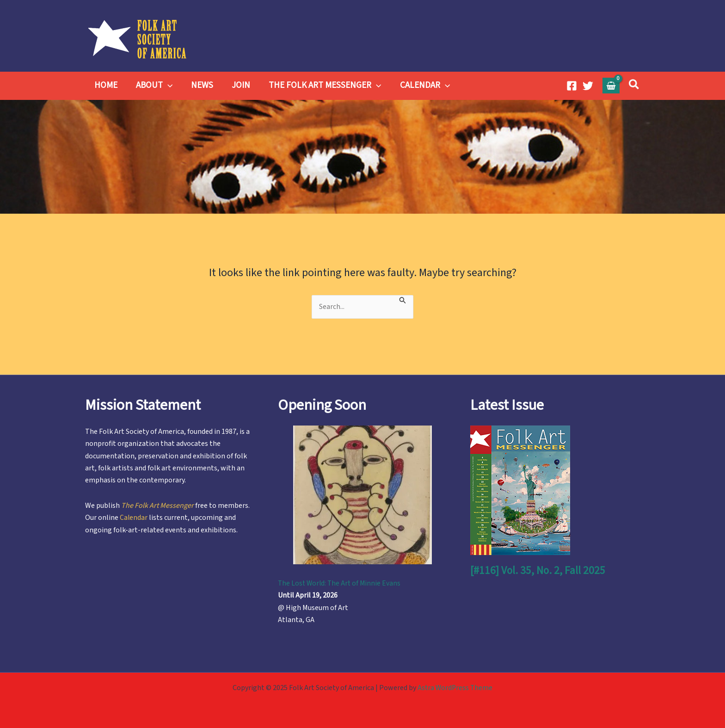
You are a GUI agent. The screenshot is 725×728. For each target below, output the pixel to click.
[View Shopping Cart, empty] (611, 85)
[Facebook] (572, 86)
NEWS (200, 85)
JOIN (238, 85)
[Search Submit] (406, 299)
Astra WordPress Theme (455, 688)
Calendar (134, 518)
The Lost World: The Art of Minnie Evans (341, 583)
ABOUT (153, 86)
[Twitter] (588, 86)
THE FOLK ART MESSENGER (321, 86)
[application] (166, 86)
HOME (105, 85)
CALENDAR (420, 86)
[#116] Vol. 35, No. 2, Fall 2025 (539, 571)
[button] (634, 86)
